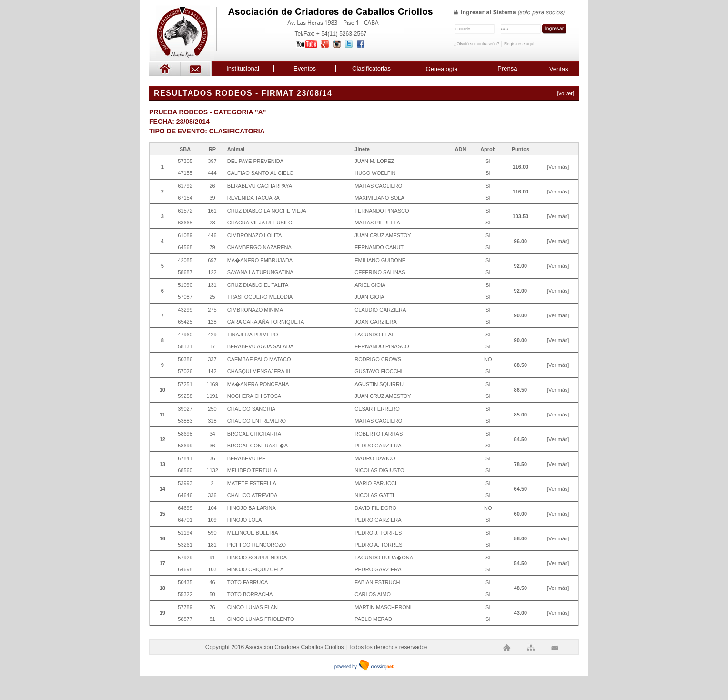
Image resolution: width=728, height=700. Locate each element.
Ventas (559, 69)
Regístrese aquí (519, 44)
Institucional (243, 68)
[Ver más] (558, 167)
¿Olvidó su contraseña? (477, 44)
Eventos (305, 68)
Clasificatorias (371, 68)
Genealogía (442, 69)
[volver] (566, 93)
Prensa (507, 68)
